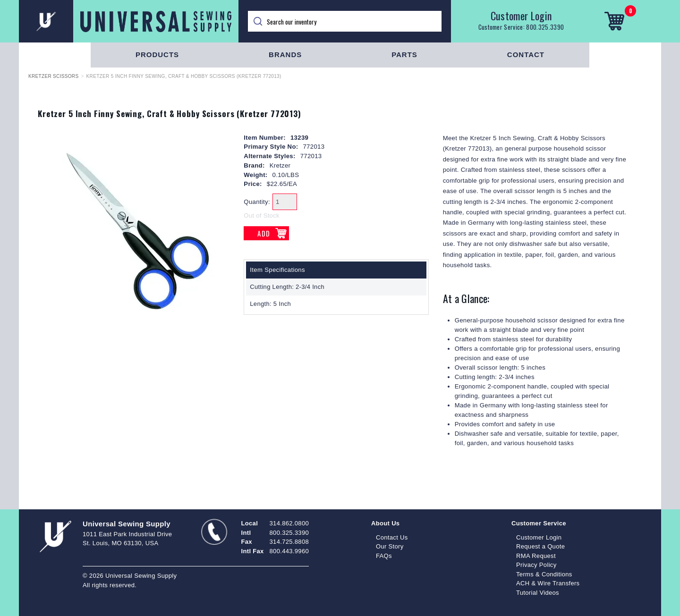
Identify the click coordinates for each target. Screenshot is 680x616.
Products (157, 55)
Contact (526, 55)
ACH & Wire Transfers (548, 583)
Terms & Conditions (544, 574)
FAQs (384, 556)
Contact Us (392, 537)
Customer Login (521, 16)
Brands (285, 55)
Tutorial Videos (538, 593)
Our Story (390, 546)
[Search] (345, 21)
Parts (404, 55)
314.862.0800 (289, 523)
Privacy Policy (536, 565)
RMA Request (536, 556)
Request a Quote (540, 546)
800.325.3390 (545, 27)
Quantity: (257, 202)
